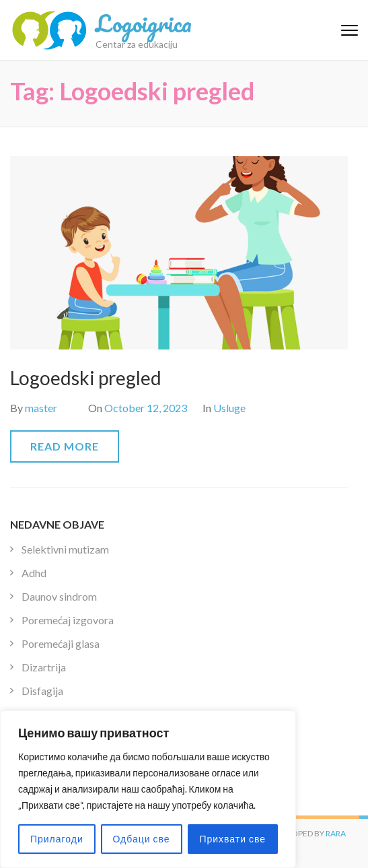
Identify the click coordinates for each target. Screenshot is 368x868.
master (41, 408)
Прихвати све (232, 839)
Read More (65, 446)
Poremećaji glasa (61, 643)
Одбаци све (142, 839)
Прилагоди (57, 839)
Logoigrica (144, 23)
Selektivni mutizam (65, 549)
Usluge (229, 408)
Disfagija (42, 691)
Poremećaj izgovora (68, 620)
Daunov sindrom (59, 596)
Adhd (34, 573)
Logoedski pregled (86, 378)
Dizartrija (44, 667)
